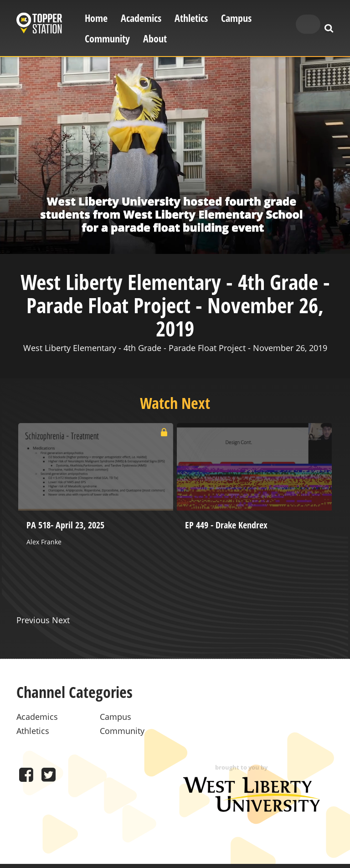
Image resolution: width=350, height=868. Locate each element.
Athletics (191, 18)
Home (96, 18)
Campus (236, 18)
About (155, 39)
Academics (141, 18)
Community (107, 39)
